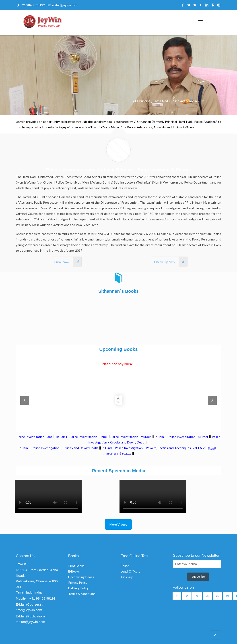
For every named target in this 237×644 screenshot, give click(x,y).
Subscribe (198, 577)
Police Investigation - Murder (131, 437)
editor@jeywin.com (65, 5)
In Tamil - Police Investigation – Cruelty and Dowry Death (58, 448)
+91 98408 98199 (33, 5)
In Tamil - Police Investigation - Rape (81, 437)
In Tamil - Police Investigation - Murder (181, 437)
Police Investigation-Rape (35, 437)
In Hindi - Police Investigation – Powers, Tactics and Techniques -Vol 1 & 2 (153, 448)
